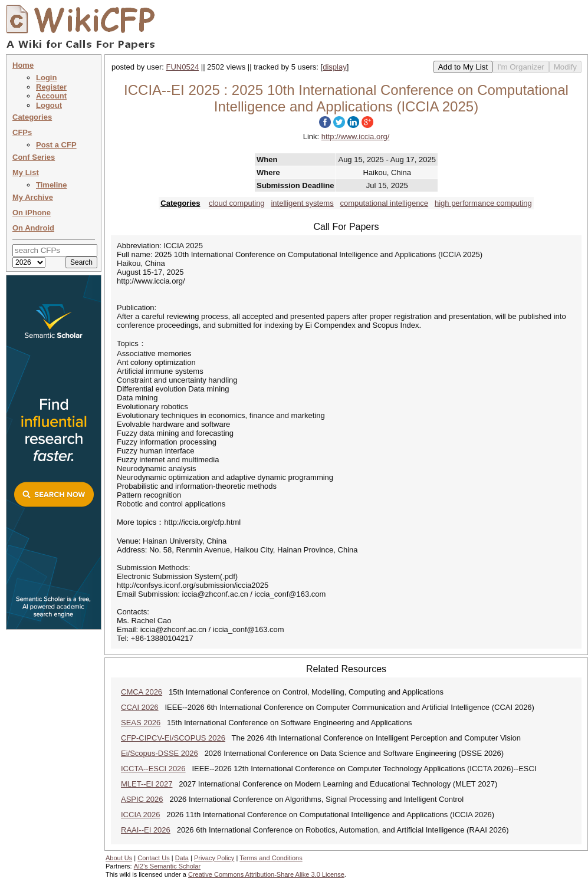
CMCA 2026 (142, 692)
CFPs (22, 132)
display (334, 67)
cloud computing (237, 203)
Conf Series (34, 157)
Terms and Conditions (271, 858)
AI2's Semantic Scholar (167, 866)
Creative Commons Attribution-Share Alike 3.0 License (266, 874)
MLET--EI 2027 (147, 784)
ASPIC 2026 (142, 799)
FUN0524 (183, 67)
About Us (119, 858)
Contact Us (153, 858)
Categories (32, 117)
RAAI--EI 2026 (146, 830)
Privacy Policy (214, 858)
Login (46, 78)
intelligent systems (302, 203)
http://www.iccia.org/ (356, 136)
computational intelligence (385, 203)
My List (26, 172)
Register (51, 87)
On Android (33, 228)
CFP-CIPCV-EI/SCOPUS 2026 (173, 738)
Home (23, 65)
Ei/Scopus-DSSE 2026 (160, 753)
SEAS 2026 (141, 723)
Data (182, 858)
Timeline (52, 185)
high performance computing (483, 203)
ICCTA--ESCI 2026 (153, 769)
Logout (49, 105)
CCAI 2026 (140, 707)
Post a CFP (56, 145)
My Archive (33, 197)
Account (51, 96)
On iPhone (32, 213)
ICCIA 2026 (141, 815)
